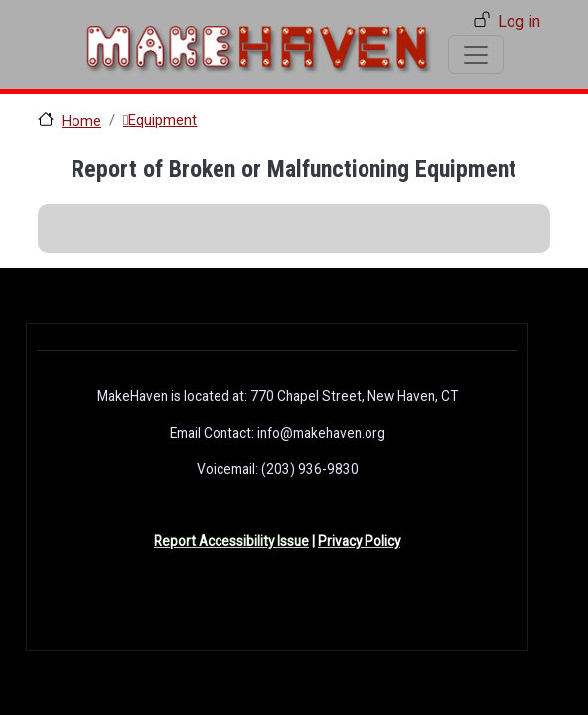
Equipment (162, 120)
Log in (519, 21)
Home (81, 121)
